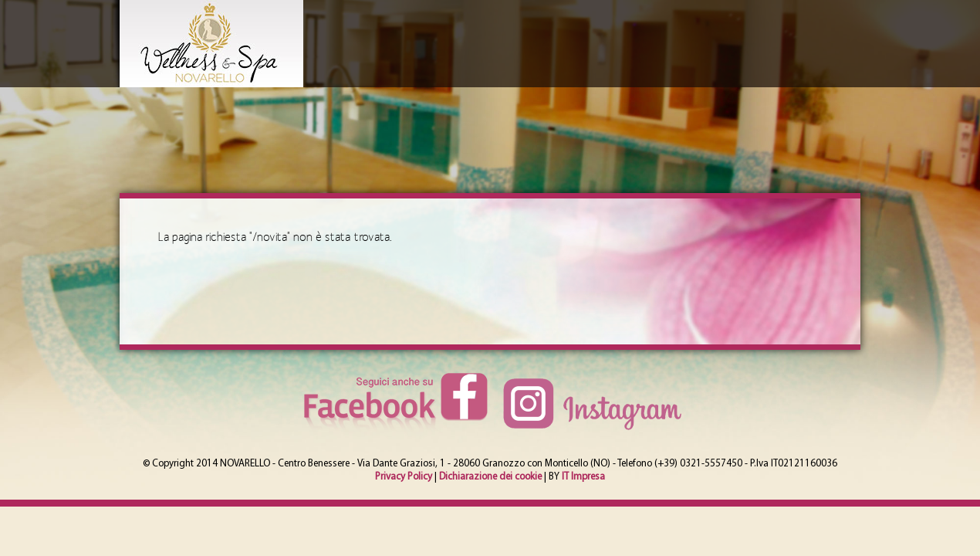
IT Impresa (583, 477)
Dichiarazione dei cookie (490, 477)
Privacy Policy (404, 477)
